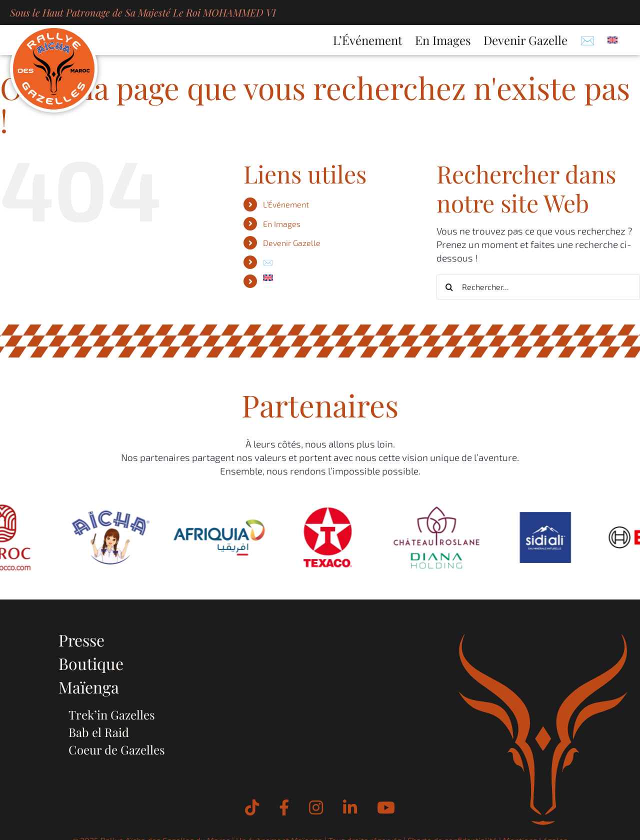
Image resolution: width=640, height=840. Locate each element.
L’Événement (286, 204)
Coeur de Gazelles (117, 749)
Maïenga (89, 687)
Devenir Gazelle (292, 243)
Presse (81, 640)
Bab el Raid (99, 732)
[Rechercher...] (538, 287)
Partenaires (320, 405)
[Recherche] (449, 287)
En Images (282, 224)
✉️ (268, 262)
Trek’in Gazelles (112, 714)
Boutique (91, 663)
